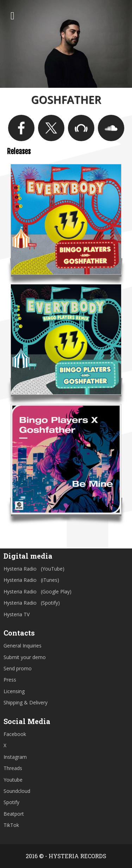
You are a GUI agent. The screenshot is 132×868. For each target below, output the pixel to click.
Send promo (18, 668)
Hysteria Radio (20, 569)
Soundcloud (17, 791)
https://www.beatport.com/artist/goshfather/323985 (81, 128)
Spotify (11, 802)
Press (10, 680)
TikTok (11, 825)
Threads (13, 768)
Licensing (14, 691)
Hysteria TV (17, 614)
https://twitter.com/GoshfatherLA (51, 128)
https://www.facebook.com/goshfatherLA (21, 128)
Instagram (15, 757)
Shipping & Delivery (26, 702)
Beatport (14, 814)
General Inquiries (23, 646)
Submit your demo (25, 657)
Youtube (13, 780)
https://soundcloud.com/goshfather (111, 128)
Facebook (15, 734)
